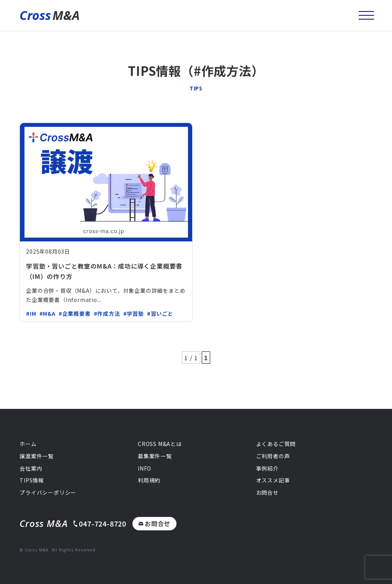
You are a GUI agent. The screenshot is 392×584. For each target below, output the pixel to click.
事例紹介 (267, 468)
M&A (50, 15)
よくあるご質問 (276, 444)
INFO (145, 468)
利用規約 (149, 480)
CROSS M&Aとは (160, 444)
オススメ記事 (273, 480)
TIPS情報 (32, 480)
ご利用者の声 (273, 456)
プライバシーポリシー (48, 492)
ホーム (28, 444)
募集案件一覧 (155, 456)
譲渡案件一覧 (37, 456)
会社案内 (31, 468)
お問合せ (154, 523)
